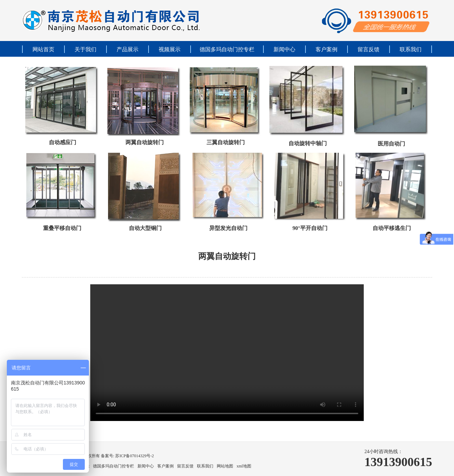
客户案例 (326, 49)
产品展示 (128, 49)
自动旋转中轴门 (308, 143)
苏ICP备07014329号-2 (134, 456)
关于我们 (85, 49)
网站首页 (43, 49)
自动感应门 (63, 142)
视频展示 (170, 49)
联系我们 (411, 49)
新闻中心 (284, 49)
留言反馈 (369, 49)
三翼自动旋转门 (226, 142)
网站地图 (225, 466)
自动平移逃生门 (392, 228)
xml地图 (244, 466)
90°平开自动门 (310, 228)
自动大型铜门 (145, 228)
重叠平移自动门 (62, 228)
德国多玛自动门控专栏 (227, 49)
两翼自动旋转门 (145, 142)
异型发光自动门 (228, 228)
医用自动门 (391, 144)
